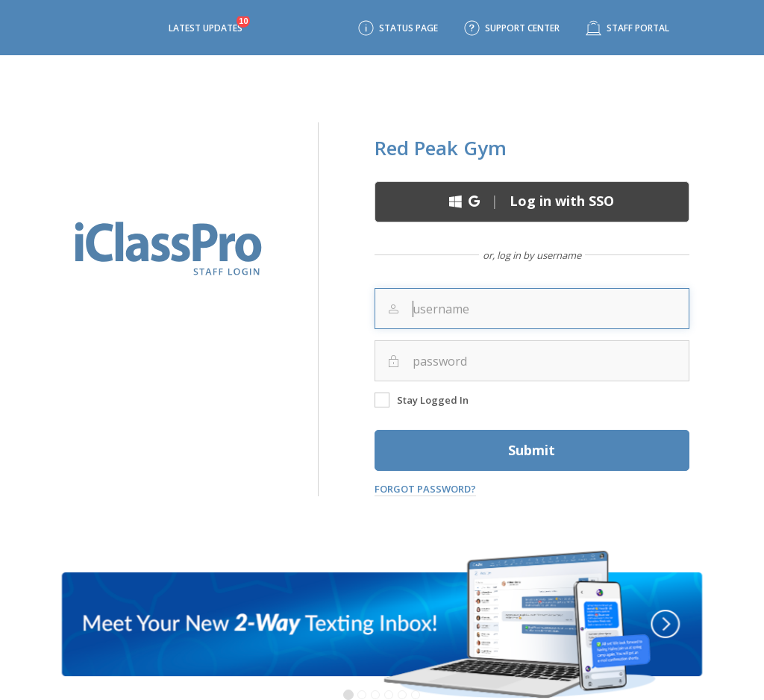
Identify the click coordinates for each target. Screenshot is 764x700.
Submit (532, 450)
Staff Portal (638, 28)
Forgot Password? (425, 489)
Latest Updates (206, 28)
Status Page (408, 28)
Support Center (522, 28)
